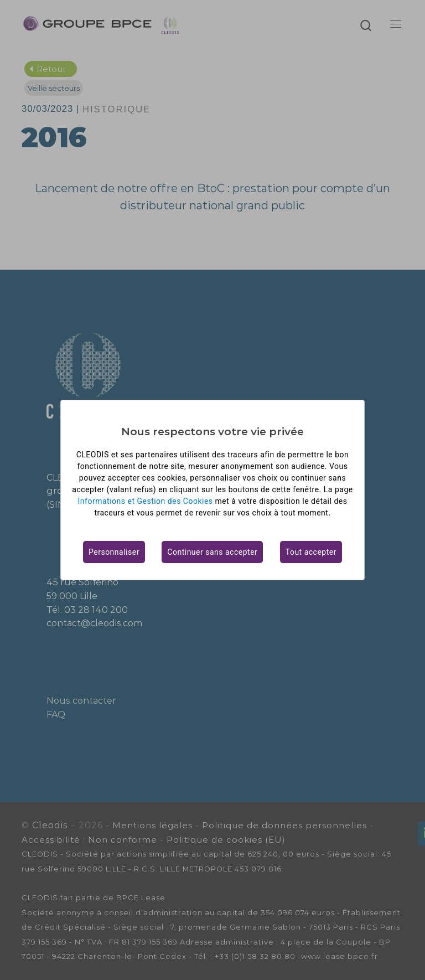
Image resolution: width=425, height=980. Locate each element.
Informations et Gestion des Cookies (146, 501)
